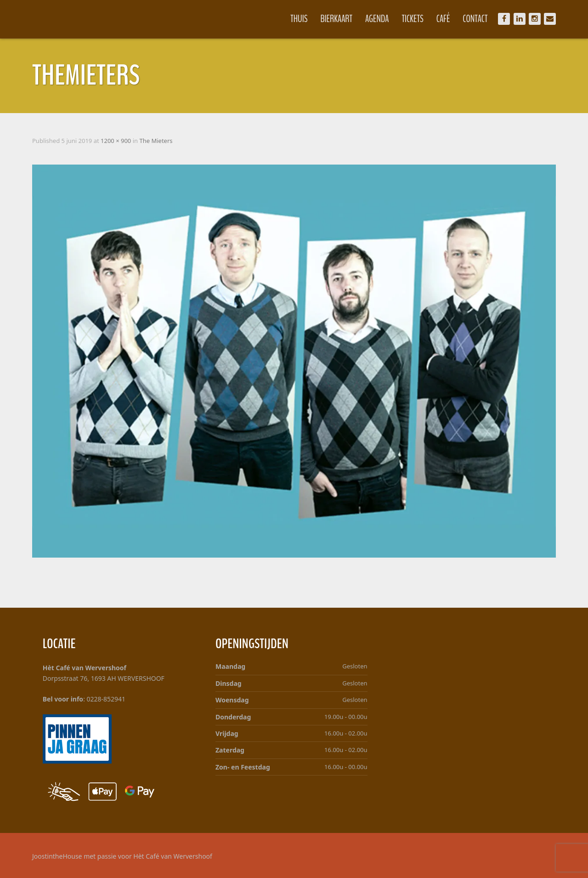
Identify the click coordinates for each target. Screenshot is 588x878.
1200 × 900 (116, 141)
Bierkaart (337, 19)
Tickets (413, 19)
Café (443, 19)
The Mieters (156, 141)
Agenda (377, 19)
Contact (475, 19)
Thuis (299, 19)
